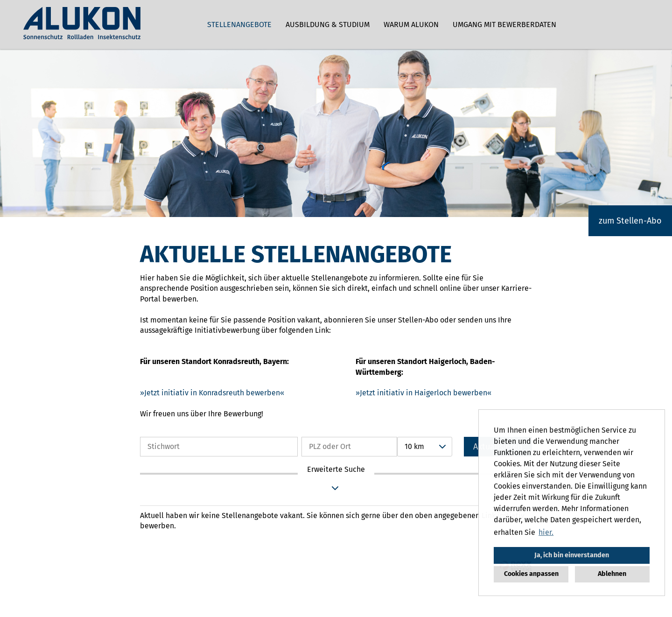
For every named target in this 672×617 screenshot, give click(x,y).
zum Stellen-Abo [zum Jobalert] (630, 221)
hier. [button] (546, 532)
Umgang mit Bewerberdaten (504, 25)
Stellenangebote (239, 25)
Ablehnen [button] (612, 574)
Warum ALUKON (411, 25)
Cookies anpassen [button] (531, 574)
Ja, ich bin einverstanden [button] (572, 555)
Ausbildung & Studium (328, 25)
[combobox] (425, 447)
